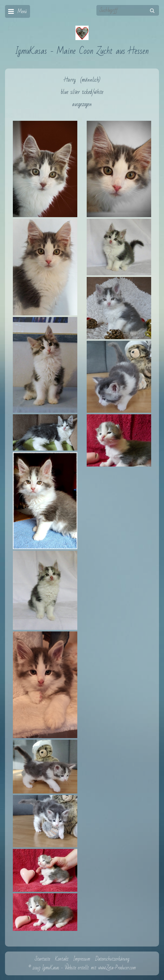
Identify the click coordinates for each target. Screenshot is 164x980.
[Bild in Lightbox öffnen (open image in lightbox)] (45, 169)
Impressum (82, 959)
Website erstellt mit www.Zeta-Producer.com (100, 968)
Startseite (42, 959)
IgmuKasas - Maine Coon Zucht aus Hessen (82, 51)
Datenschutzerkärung (112, 959)
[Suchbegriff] (128, 10)
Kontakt (62, 959)
